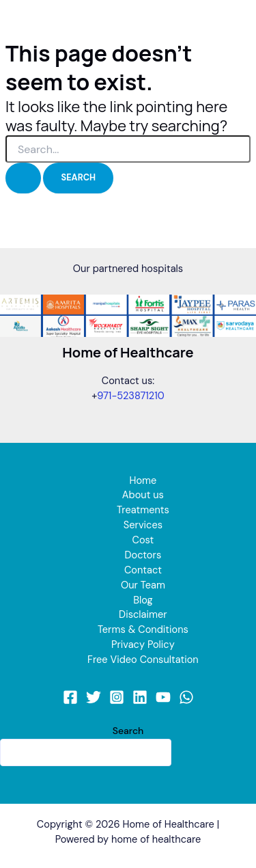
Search (128, 731)
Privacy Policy (143, 645)
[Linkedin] (140, 697)
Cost (143, 540)
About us (143, 495)
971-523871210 (131, 396)
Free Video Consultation (143, 660)
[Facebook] (70, 697)
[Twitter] (94, 697)
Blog (143, 600)
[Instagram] (117, 697)
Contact (143, 570)
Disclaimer (143, 615)
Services (143, 525)
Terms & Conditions (143, 630)
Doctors (143, 555)
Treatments (143, 510)
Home (143, 481)
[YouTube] (163, 697)
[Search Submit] (23, 178)
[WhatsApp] (186, 697)
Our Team (143, 585)
